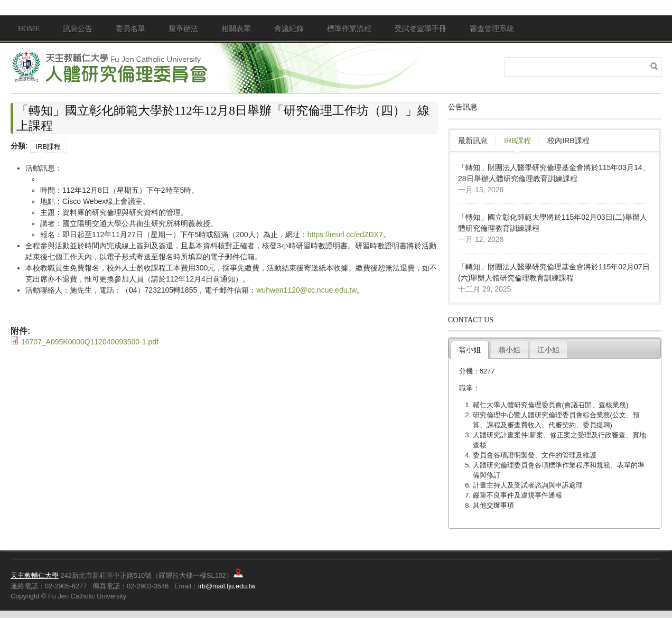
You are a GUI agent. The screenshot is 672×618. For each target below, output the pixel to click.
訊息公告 (78, 29)
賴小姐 (509, 350)
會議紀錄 (289, 29)
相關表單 (236, 29)
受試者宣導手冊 (421, 29)
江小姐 (548, 350)
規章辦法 (183, 29)
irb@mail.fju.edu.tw (227, 586)
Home (29, 29)
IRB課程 (48, 147)
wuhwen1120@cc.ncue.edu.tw (306, 290)
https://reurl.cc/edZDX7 (345, 235)
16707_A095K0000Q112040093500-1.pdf (90, 342)
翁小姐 (470, 350)
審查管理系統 (492, 29)
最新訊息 (473, 141)
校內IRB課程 (568, 141)
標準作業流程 (349, 29)
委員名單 (130, 29)
